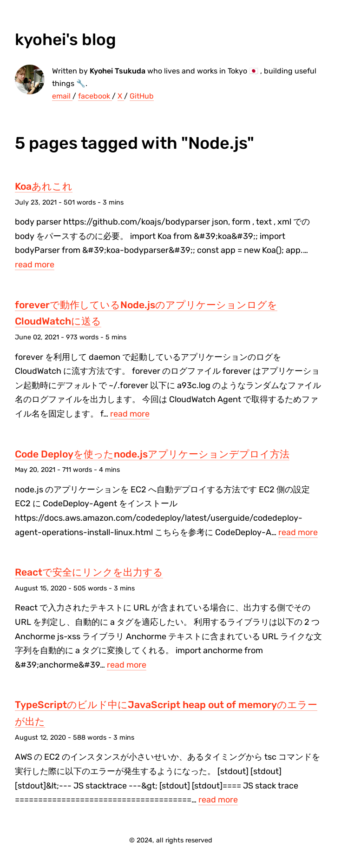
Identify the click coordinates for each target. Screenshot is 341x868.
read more (35, 265)
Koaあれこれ (44, 186)
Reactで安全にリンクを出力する (89, 572)
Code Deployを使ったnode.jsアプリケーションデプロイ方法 (152, 454)
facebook (95, 96)
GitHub (142, 96)
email (62, 96)
